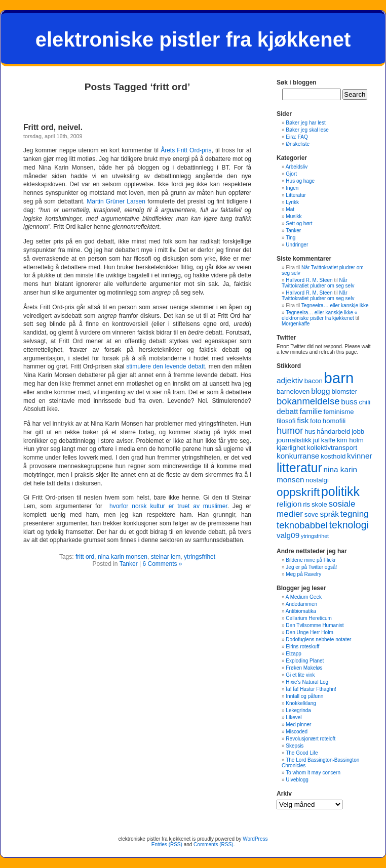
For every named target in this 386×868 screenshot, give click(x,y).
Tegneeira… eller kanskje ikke (335, 305)
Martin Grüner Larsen (116, 201)
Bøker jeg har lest (305, 123)
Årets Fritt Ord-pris (186, 150)
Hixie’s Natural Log (307, 682)
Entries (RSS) (167, 844)
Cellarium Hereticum (309, 618)
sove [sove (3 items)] (312, 514)
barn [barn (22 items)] (339, 378)
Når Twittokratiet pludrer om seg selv (318, 283)
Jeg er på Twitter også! (311, 567)
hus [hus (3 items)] (310, 431)
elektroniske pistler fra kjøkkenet (193, 39)
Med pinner (298, 725)
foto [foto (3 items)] (316, 421)
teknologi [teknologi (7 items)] (349, 525)
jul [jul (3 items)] (316, 440)
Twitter (286, 338)
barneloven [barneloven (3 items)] (293, 391)
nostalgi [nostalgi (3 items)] (317, 480)
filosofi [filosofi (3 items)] (286, 421)
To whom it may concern (313, 773)
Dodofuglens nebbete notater (318, 639)
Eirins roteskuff (302, 647)
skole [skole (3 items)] (319, 504)
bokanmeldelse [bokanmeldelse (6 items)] (308, 401)
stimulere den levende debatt (165, 366)
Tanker (129, 564)
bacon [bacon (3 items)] (314, 381)
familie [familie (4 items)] (311, 411)
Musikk (294, 216)
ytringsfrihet (200, 557)
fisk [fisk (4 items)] (303, 420)
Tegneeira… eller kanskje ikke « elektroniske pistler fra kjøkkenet (319, 315)
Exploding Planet (305, 661)
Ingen (292, 188)
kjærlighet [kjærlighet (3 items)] (291, 448)
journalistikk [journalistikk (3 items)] (294, 440)
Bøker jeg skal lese (307, 130)
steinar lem (166, 557)
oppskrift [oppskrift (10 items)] (298, 492)
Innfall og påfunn (304, 696)
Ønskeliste (298, 144)
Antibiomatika (301, 611)
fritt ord (85, 557)
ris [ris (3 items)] (306, 504)
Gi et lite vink (300, 675)
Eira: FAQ (297, 137)
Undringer (297, 245)
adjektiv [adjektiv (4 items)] (290, 380)
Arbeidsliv (297, 167)
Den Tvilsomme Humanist (315, 625)
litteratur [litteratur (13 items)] (299, 468)
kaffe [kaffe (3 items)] (328, 440)
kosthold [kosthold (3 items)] (333, 456)
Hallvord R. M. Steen (309, 280)
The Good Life (302, 753)
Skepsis (295, 746)
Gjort (291, 174)
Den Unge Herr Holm (309, 632)
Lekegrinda (298, 710)
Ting (291, 238)
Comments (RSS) (213, 844)
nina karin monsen (123, 557)
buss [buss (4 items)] (349, 402)
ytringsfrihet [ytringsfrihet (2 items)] (315, 536)
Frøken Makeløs (304, 668)
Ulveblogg (297, 780)
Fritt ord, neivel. (53, 127)
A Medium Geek (304, 597)
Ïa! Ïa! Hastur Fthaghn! (311, 689)
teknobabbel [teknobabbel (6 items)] (302, 525)
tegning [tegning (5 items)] (355, 514)
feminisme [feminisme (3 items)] (338, 412)
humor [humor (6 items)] (290, 430)
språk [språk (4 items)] (329, 514)
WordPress (255, 839)
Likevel (294, 717)
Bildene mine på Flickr (311, 560)
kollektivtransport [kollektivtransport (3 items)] (332, 448)
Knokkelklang (301, 703)
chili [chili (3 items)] (364, 402)
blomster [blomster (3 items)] (344, 391)
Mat (290, 209)
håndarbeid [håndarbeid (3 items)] (333, 431)
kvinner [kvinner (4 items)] (359, 456)
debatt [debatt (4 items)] (287, 411)
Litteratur (296, 195)
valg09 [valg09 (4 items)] (288, 535)
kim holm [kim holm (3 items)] (350, 440)
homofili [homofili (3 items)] (334, 421)
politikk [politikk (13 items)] (340, 491)
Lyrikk (292, 202)
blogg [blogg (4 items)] (321, 391)
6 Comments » (162, 564)
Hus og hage (300, 181)
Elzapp (294, 654)
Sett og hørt (299, 223)
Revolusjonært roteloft (311, 739)
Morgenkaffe (296, 324)
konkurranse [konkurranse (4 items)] (298, 456)
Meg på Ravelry (303, 574)
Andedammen (301, 604)
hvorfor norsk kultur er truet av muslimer (168, 506)
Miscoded (297, 732)
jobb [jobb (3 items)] (358, 431)
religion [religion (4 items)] (289, 504)
